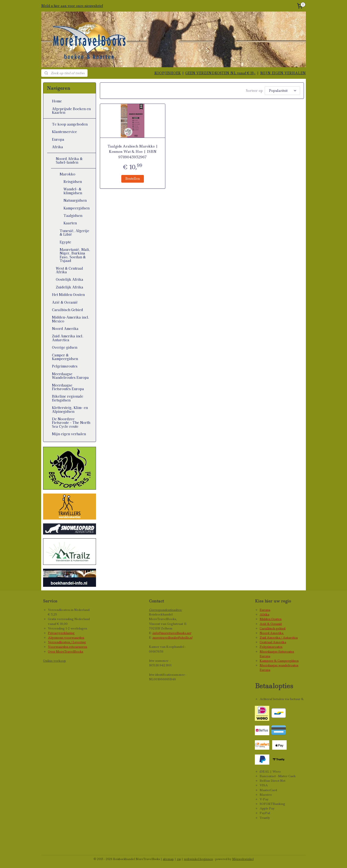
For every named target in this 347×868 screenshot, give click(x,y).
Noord (265, 633)
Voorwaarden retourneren (67, 647)
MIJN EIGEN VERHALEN (283, 73)
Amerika (277, 633)
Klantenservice (64, 132)
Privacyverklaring (61, 633)
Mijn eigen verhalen (69, 434)
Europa (58, 139)
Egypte (65, 242)
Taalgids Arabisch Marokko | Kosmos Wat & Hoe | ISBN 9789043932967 (132, 151)
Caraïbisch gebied (273, 628)
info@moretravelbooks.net (172, 633)
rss (179, 859)
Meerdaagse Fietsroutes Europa (68, 387)
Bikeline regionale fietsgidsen (68, 398)
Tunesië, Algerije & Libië (74, 232)
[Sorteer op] (282, 90)
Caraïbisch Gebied (67, 310)
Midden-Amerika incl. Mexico (71, 319)
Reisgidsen (73, 181)
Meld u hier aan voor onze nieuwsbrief (72, 6)
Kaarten (70, 223)
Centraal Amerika (273, 642)
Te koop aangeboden (70, 124)
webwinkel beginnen (198, 859)
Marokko (67, 174)
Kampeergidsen (77, 208)
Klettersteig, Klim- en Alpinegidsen (70, 409)
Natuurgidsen (75, 200)
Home (57, 101)
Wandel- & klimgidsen (73, 191)
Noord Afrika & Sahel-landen (69, 160)
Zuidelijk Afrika (70, 287)
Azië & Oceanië (65, 302)
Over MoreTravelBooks (66, 651)
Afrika (58, 147)
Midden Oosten (271, 619)
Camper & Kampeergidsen (65, 357)
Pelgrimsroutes (65, 366)
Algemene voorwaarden (66, 638)
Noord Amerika (65, 328)
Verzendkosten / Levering (67, 642)
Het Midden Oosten (68, 294)
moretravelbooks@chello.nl (172, 638)
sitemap (168, 859)
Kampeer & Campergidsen (279, 661)
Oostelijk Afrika (70, 279)
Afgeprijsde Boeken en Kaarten (71, 110)
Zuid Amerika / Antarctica (279, 638)
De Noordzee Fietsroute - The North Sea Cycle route (71, 423)
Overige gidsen (65, 347)
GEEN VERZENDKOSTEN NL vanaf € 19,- (220, 73)
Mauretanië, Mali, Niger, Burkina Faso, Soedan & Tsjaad (75, 255)
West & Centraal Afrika (69, 270)
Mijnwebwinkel (243, 859)
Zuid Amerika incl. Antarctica (68, 338)
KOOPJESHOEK (167, 73)
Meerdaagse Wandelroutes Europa (70, 376)
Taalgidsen (73, 215)
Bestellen (133, 178)
